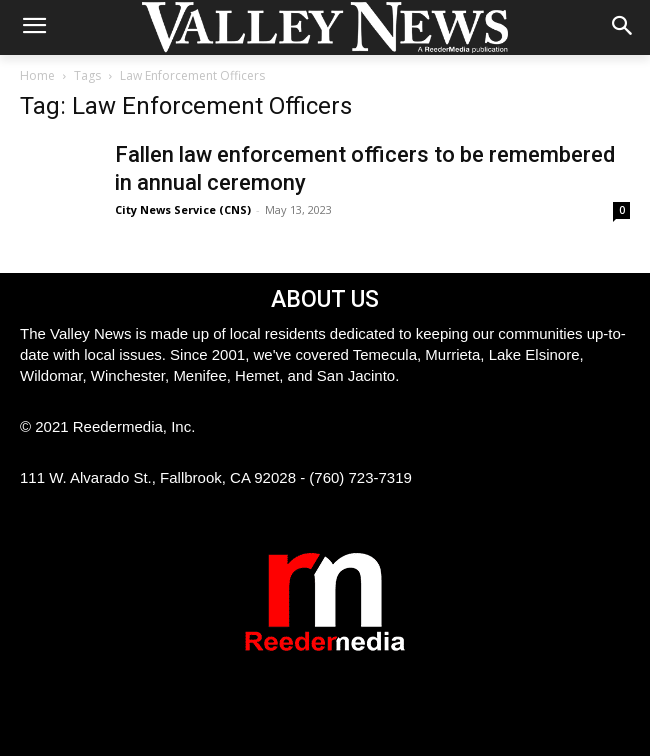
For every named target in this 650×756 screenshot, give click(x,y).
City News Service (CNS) (183, 209)
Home (37, 75)
